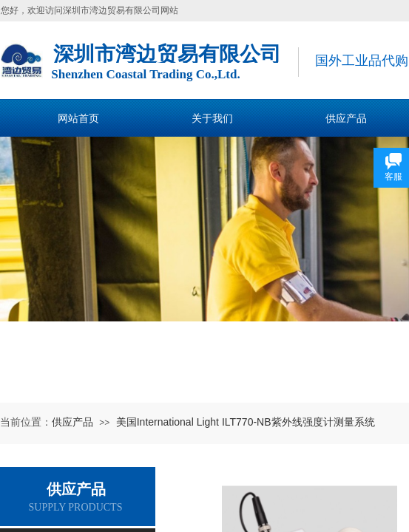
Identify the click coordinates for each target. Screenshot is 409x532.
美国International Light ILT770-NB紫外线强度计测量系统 (246, 422)
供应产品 (72, 422)
